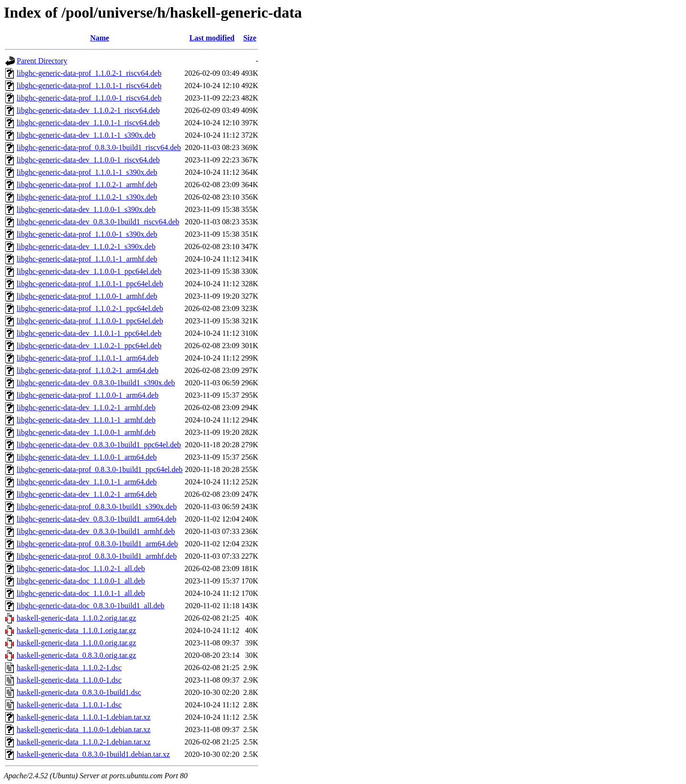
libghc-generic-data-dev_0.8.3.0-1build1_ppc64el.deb (99, 445)
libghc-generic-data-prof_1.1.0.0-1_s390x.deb (87, 234)
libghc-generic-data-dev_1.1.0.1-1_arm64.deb (87, 482)
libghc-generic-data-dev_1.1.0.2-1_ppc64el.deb (89, 346)
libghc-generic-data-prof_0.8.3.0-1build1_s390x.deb (97, 507)
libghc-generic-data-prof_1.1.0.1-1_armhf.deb (87, 259)
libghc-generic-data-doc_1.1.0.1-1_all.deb (81, 593)
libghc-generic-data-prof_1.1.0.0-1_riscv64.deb (89, 98)
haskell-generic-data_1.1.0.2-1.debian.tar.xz (84, 742)
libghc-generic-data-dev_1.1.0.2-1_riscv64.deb (88, 110)
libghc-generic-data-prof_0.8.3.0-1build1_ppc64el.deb (100, 469)
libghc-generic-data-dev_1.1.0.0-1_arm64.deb (87, 457)
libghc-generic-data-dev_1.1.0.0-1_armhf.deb (86, 432)
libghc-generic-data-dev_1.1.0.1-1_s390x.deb (86, 135)
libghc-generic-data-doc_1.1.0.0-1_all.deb (81, 581)
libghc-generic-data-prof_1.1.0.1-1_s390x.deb (87, 172)
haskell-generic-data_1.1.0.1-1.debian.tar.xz (84, 717)
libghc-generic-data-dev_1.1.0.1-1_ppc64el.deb (89, 333)
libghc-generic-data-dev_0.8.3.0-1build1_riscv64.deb (98, 222)
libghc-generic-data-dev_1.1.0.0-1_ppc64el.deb (89, 271)
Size (250, 38)
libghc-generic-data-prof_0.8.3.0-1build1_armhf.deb (97, 556)
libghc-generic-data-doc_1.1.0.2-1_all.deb (81, 568)
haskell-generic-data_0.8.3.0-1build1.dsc (79, 692)
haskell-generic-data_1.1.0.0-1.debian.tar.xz (84, 729)
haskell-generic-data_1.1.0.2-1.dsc (69, 668)
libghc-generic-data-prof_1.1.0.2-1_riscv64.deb (89, 73)
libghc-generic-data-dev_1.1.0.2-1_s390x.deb (86, 246)
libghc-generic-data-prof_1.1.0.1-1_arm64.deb (88, 358)
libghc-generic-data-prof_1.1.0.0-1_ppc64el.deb (90, 321)
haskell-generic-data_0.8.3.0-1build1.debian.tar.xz (93, 754)
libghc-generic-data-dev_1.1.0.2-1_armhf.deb (86, 407)
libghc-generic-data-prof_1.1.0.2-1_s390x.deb (87, 197)
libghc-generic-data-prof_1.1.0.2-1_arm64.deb (88, 370)
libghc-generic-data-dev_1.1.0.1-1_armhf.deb (86, 420)
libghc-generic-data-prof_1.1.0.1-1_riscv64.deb (89, 85)
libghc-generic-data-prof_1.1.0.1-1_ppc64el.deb (90, 284)
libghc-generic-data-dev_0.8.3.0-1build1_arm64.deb (96, 519)
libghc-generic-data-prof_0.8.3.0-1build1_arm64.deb (97, 544)
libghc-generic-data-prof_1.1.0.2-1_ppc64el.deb (90, 308)
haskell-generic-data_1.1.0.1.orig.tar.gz (76, 630)
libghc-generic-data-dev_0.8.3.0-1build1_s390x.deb (96, 383)
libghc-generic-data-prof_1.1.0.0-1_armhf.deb (87, 296)
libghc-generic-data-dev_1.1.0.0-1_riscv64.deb (88, 160)
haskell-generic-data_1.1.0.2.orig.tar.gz (76, 618)
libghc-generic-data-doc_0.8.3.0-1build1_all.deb (91, 606)
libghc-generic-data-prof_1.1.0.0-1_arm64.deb (88, 395)
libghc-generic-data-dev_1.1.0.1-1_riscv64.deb (88, 123)
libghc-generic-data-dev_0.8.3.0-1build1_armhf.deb (96, 531)
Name (100, 38)
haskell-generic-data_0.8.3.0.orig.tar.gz (76, 655)
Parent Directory (42, 61)
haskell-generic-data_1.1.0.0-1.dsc (69, 680)
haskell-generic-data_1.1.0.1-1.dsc (69, 705)
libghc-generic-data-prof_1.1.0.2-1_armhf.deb (87, 185)
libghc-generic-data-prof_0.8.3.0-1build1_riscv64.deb (99, 147)
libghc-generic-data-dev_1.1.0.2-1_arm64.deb (87, 494)
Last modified (212, 38)
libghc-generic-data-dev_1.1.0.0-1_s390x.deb (86, 209)
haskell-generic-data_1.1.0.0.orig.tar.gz (76, 643)
